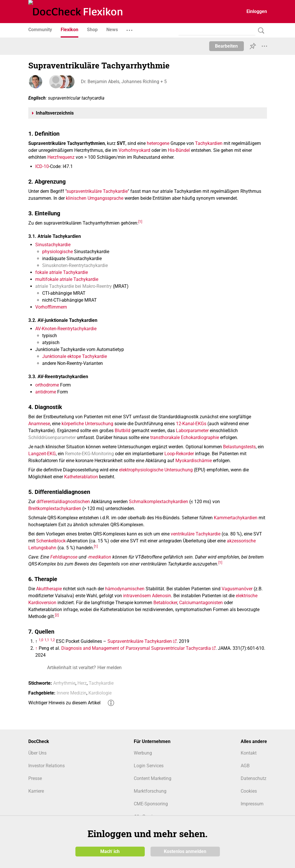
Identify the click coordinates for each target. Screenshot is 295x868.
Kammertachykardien (236, 518)
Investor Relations (47, 766)
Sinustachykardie (53, 245)
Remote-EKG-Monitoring (89, 454)
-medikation (99, 557)
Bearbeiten (226, 46)
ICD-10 (42, 166)
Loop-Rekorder (179, 454)
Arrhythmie (64, 683)
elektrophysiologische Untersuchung (156, 470)
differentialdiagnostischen (63, 502)
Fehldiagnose (64, 557)
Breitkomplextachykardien (55, 508)
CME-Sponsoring (151, 804)
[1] (140, 221)
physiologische (57, 252)
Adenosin (162, 596)
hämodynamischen (125, 589)
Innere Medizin (72, 693)
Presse (35, 778)
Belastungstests (239, 447)
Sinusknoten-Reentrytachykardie (75, 265)
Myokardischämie (194, 461)
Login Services (149, 766)
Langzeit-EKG (42, 454)
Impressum (252, 804)
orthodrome (47, 385)
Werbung (143, 753)
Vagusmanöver (237, 589)
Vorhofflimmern (51, 307)
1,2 (53, 640)
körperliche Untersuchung (87, 424)
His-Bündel (179, 150)
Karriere (36, 791)
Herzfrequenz (61, 157)
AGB (245, 766)
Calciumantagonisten (201, 603)
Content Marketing (153, 778)
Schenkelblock (51, 541)
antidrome (46, 392)
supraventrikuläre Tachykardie (97, 191)
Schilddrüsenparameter (52, 437)
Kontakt (249, 753)
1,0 (41, 640)
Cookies (249, 791)
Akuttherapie (49, 589)
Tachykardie (101, 683)
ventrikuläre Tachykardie (196, 534)
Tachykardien (209, 143)
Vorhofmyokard (134, 150)
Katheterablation (81, 477)
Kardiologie (100, 693)
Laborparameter (192, 431)
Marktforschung (150, 791)
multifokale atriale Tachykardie (67, 279)
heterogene (158, 143)
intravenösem (137, 596)
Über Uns (37, 753)
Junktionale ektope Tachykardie (75, 356)
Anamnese (39, 424)
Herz (82, 683)
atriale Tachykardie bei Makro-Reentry (74, 286)
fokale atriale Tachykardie (62, 272)
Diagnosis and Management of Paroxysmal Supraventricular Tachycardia (136, 648)
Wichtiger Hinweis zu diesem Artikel (64, 703)
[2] (57, 615)
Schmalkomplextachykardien (158, 502)
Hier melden (110, 668)
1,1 (47, 640)
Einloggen (257, 11)
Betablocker (165, 603)
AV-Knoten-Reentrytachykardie (66, 329)
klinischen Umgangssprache (95, 198)
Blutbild (123, 431)
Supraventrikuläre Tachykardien (140, 641)
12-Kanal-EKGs (191, 424)
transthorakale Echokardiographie (185, 437)
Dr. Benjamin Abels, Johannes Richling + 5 (123, 82)
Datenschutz (254, 778)
